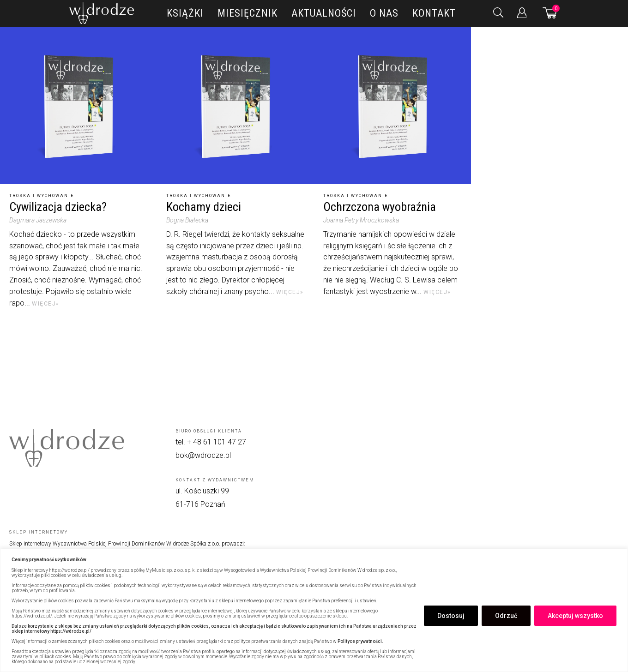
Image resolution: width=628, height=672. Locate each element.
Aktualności (324, 13)
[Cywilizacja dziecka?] (78, 106)
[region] (314, 610)
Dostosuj (451, 616)
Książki (185, 13)
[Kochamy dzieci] (235, 106)
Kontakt (434, 13)
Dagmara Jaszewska (38, 220)
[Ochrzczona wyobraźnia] (392, 106)
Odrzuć (506, 616)
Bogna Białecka (187, 220)
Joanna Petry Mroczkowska (361, 220)
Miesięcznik (248, 13)
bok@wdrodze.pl (203, 455)
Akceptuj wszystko (575, 616)
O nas (384, 13)
